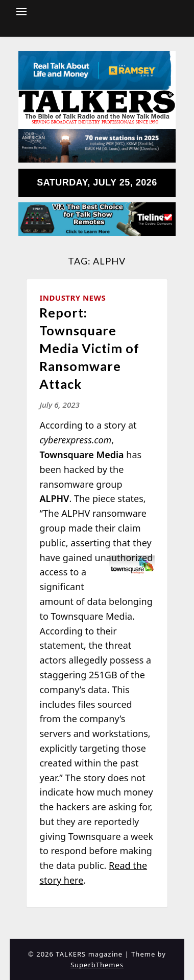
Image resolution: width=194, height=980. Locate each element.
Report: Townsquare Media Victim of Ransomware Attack (89, 348)
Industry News (72, 298)
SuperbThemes (97, 965)
